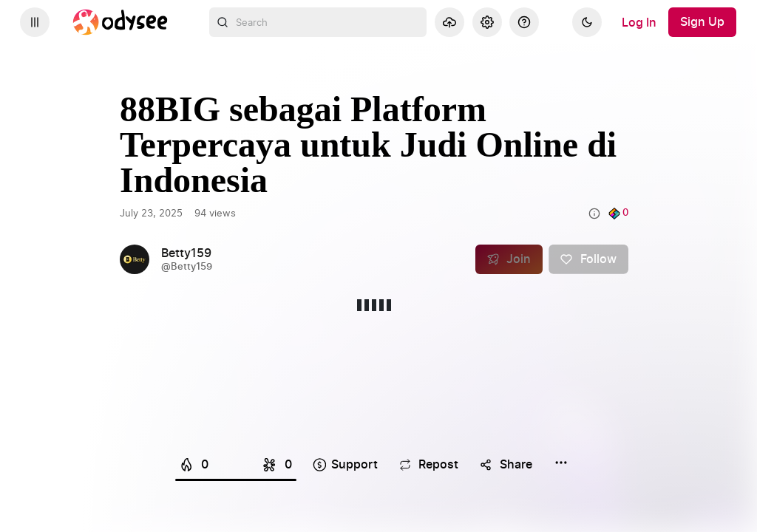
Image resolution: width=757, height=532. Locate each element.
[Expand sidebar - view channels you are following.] (35, 22)
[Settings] (487, 22)
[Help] (524, 22)
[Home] (120, 22)
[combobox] (318, 22)
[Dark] (587, 22)
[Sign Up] (702, 22)
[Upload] (449, 22)
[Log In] (639, 22)
